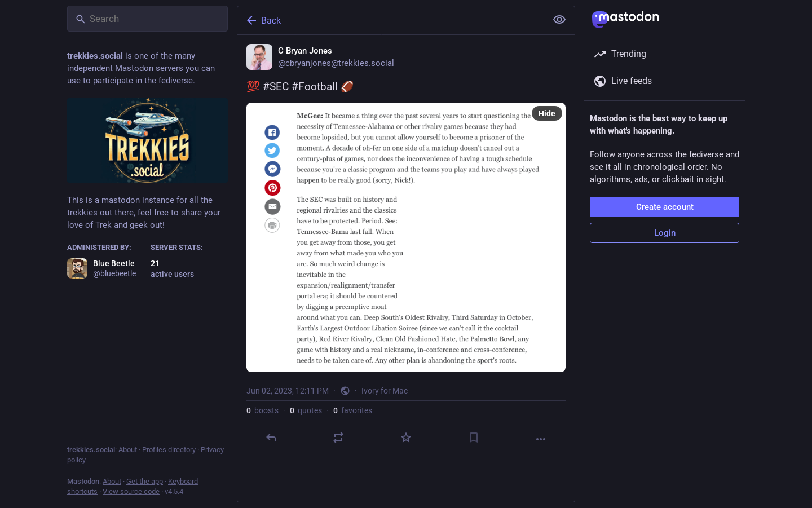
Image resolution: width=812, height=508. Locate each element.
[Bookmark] (474, 438)
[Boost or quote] (338, 438)
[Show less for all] (559, 20)
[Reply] (271, 438)
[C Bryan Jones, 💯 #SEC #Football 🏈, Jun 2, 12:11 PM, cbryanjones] (406, 244)
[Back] (391, 20)
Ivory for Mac (385, 391)
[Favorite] (406, 438)
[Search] (147, 19)
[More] (541, 439)
